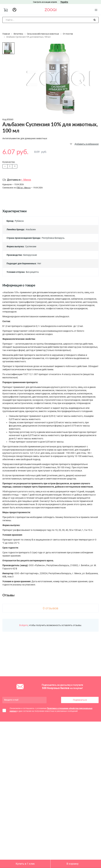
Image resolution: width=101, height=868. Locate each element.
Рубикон (19, 221)
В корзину (73, 864)
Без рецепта (32, 272)
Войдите (24, 625)
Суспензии (31, 246)
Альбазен (31, 229)
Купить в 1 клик (25, 864)
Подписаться (80, 700)
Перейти (64, 2)
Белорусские (30, 255)
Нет (39, 263)
